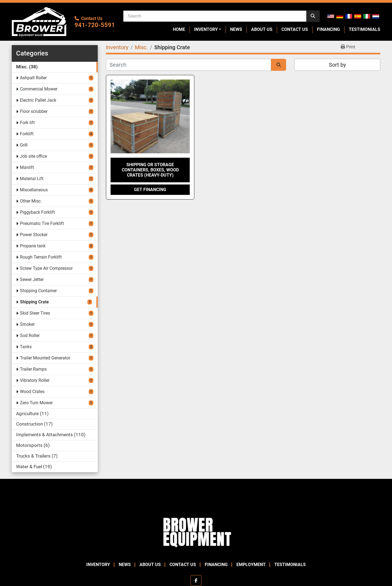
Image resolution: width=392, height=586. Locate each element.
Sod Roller (30, 336)
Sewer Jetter (32, 279)
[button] (208, 30)
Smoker (27, 324)
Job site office (33, 156)
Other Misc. (31, 201)
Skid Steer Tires (35, 313)
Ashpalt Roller (33, 78)
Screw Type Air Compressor (46, 268)
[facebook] (196, 581)
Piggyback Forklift (37, 212)
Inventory (206, 29)
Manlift (27, 167)
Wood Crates (32, 392)
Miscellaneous (34, 190)
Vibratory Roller (35, 380)
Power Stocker (34, 235)
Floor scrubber (34, 111)
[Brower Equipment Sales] (196, 531)
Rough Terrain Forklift (41, 257)
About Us (262, 29)
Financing (328, 29)
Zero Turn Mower (36, 403)
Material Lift (32, 179)
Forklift (27, 134)
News (236, 29)
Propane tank (33, 246)
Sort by (337, 65)
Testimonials (365, 29)
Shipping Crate (34, 302)
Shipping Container (38, 291)
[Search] (215, 16)
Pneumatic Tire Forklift (42, 223)
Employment (251, 565)
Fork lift (27, 123)
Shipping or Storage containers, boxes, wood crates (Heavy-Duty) (150, 170)
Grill (24, 145)
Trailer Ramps (33, 369)
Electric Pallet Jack (38, 100)
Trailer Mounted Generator (45, 358)
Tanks (26, 347)
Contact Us (295, 29)
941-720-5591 (95, 25)
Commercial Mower (39, 89)
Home (179, 29)
